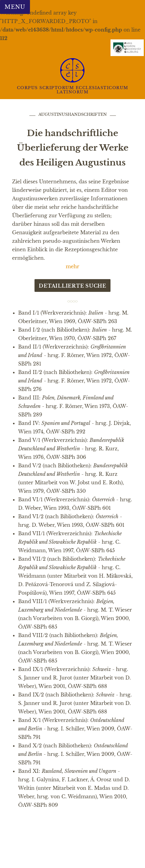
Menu (15, 7)
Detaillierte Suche (72, 286)
